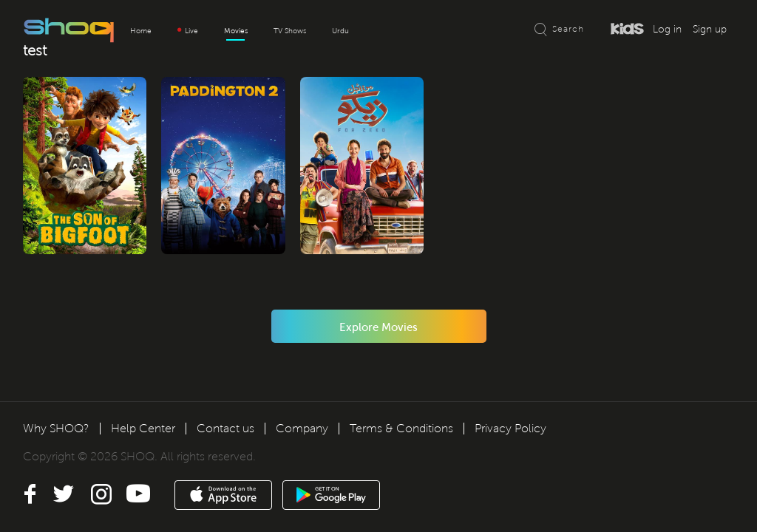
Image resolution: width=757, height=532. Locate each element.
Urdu (340, 31)
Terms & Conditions (401, 428)
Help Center (143, 428)
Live (188, 31)
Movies (236, 31)
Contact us (225, 428)
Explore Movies (378, 333)
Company (302, 428)
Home (141, 31)
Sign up (710, 29)
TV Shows (290, 31)
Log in (667, 29)
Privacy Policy (510, 428)
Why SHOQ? (56, 428)
